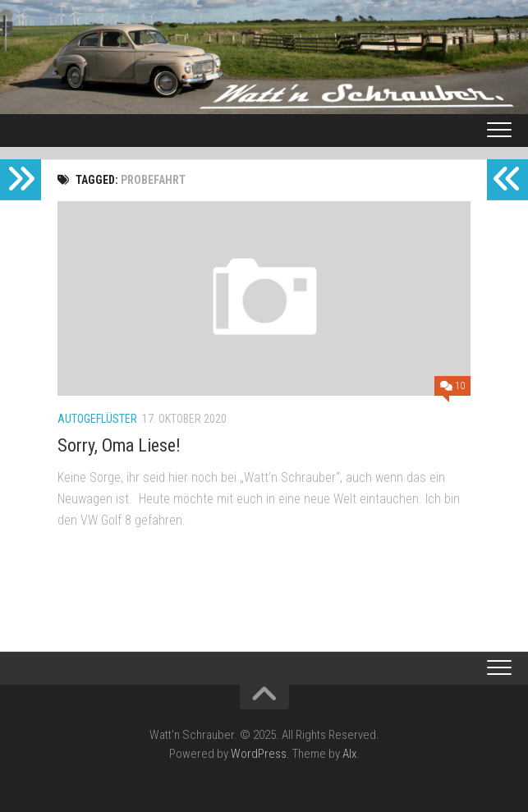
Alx (349, 754)
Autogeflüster (97, 419)
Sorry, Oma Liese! (119, 445)
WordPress (259, 754)
